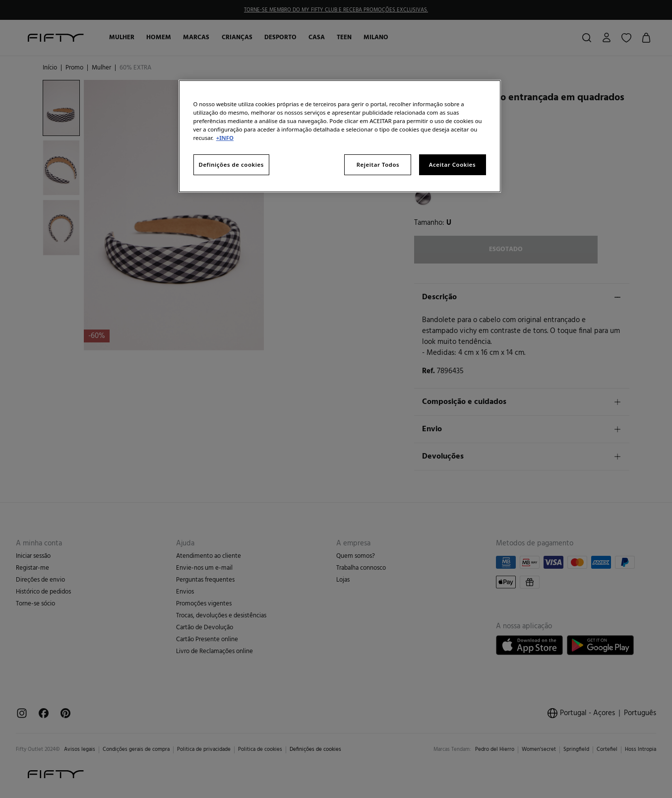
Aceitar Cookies (452, 165)
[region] (340, 136)
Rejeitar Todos (378, 165)
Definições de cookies (231, 165)
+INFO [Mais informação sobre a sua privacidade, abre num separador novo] (225, 138)
